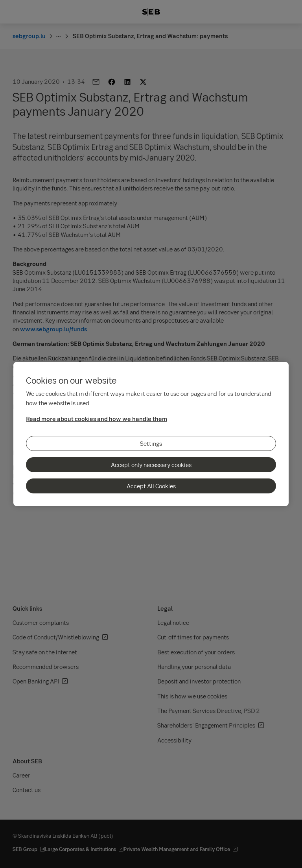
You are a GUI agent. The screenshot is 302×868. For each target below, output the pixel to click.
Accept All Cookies (151, 486)
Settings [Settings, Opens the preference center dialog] (151, 443)
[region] (151, 434)
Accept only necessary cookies (151, 465)
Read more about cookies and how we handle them (97, 419)
